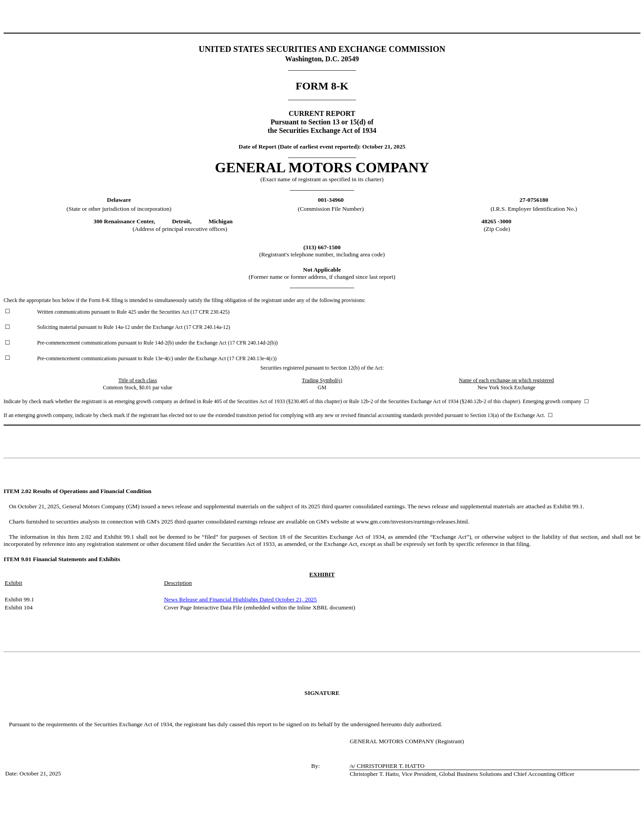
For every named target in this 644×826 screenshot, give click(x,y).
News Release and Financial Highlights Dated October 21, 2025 (241, 599)
